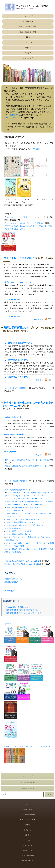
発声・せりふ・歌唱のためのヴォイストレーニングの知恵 (27, 460)
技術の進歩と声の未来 (14, 435)
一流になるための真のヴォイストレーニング (22, 561)
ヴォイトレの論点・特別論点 (16, 481)
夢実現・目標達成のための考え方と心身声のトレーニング (27, 466)
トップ (28, 804)
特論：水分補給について (17, 511)
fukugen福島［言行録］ (15, 607)
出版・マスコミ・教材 (28, 32)
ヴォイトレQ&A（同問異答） (16, 388)
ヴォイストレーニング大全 (17, 217)
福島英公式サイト (28, 789)
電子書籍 (8, 624)
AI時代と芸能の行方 (13, 417)
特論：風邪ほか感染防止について (20, 534)
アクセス (28, 53)
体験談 (28, 37)
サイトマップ (28, 58)
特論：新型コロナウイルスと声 (19, 531)
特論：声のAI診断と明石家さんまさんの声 (24, 507)
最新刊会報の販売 (11, 582)
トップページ (28, 16)
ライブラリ (28, 42)
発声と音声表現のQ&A (17, 328)
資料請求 (28, 48)
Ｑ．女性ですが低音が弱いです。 (19, 343)
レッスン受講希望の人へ (28, 27)
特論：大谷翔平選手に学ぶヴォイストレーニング (26, 522)
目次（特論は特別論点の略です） (18, 490)
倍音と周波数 (10, 452)
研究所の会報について (13, 579)
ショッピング (28, 776)
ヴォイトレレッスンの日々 (19, 258)
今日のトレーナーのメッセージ (18, 282)
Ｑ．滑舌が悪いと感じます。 (17, 377)
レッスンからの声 (12, 299)
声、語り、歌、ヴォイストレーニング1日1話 (22, 564)
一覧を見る (39, 320)
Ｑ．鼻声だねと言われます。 (17, 360)
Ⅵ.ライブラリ (10, 573)
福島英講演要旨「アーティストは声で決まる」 (24, 613)
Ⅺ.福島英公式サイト (11, 601)
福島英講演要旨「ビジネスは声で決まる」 (23, 610)
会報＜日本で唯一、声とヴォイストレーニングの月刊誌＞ (27, 746)
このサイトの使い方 (28, 782)
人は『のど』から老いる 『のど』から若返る (24, 223)
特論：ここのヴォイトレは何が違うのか (23, 519)
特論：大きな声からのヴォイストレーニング (24, 499)
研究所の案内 (28, 21)
